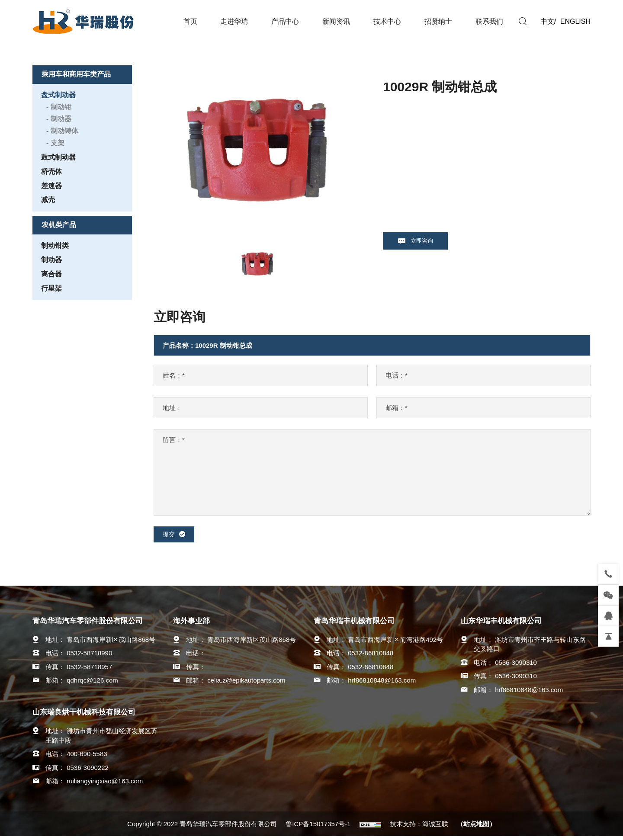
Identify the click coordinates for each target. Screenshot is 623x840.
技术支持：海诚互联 (419, 828)
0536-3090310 (516, 666)
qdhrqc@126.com (92, 684)
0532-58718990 (89, 657)
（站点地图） (476, 828)
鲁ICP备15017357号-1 (318, 828)
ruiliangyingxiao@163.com (105, 784)
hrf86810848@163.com (382, 684)
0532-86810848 (371, 657)
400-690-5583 (87, 757)
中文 (547, 21)
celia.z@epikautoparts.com (246, 684)
